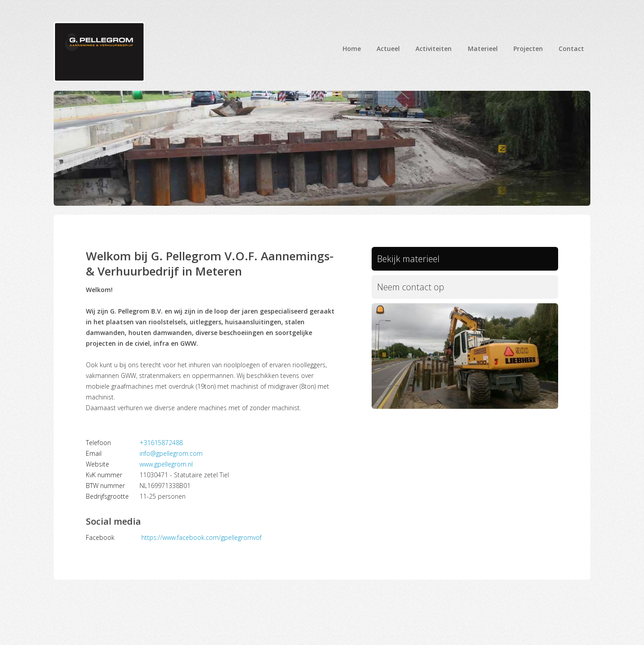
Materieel (483, 49)
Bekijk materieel (413, 260)
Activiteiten (434, 49)
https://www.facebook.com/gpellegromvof (201, 537)
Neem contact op (416, 290)
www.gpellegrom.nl (166, 464)
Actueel (388, 49)
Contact (571, 49)
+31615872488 (161, 443)
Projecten (528, 49)
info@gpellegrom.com (171, 453)
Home (352, 49)
